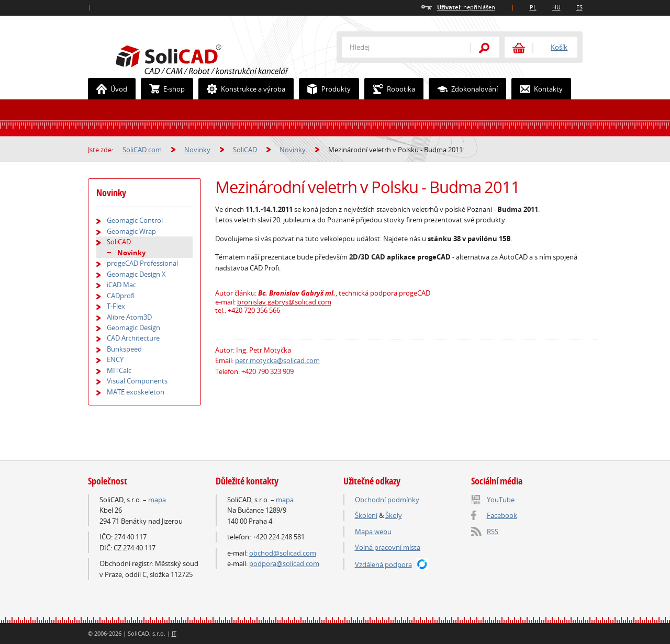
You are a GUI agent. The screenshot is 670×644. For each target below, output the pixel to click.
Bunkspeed (124, 349)
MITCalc (119, 370)
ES (579, 7)
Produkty (325, 89)
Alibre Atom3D (129, 317)
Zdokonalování (464, 89)
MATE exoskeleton (136, 392)
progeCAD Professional (142, 263)
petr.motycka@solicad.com (277, 360)
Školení (366, 515)
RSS (493, 532)
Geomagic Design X (136, 274)
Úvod (108, 89)
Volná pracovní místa (388, 547)
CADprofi (121, 296)
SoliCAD (245, 150)
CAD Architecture (133, 338)
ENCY (115, 359)
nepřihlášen (466, 7)
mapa (157, 500)
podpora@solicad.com (284, 563)
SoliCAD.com (219, 58)
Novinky (197, 150)
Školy (394, 515)
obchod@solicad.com (283, 553)
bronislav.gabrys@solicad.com (284, 302)
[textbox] (399, 47)
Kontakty (537, 89)
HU (556, 7)
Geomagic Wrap (131, 231)
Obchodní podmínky (387, 500)
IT (174, 633)
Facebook (502, 515)
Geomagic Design (133, 327)
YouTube (501, 500)
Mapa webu (373, 532)
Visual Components (137, 381)
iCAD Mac (121, 285)
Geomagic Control (135, 220)
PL (533, 7)
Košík (559, 47)
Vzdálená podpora (383, 564)
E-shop (163, 89)
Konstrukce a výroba (242, 89)
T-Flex (116, 306)
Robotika (390, 89)
